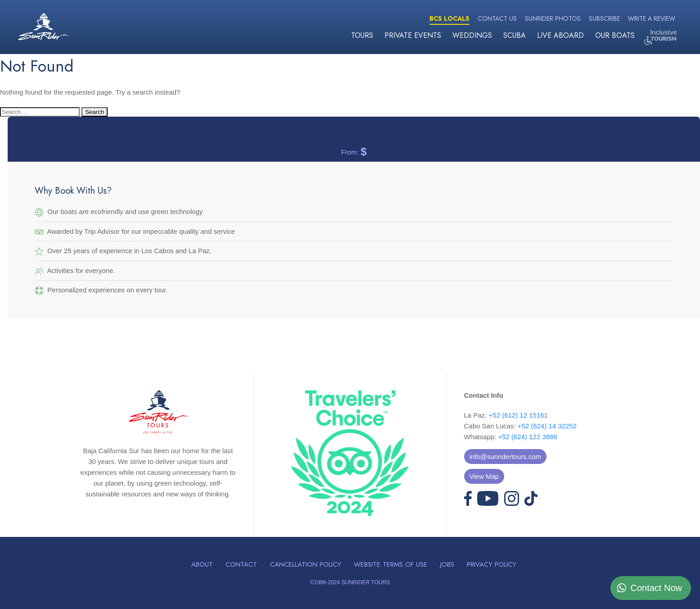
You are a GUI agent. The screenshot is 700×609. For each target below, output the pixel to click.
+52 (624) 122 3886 (527, 437)
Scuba (515, 35)
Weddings (472, 35)
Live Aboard (560, 35)
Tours (362, 35)
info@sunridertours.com (505, 457)
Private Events (413, 35)
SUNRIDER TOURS (366, 582)
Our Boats (615, 35)
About (202, 564)
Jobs (447, 564)
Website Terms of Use (391, 564)
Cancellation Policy (306, 564)
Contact (241, 564)
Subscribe (604, 18)
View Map (484, 476)
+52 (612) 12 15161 (518, 415)
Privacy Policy (492, 564)
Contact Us (497, 18)
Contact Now (657, 588)
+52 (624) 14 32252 (547, 426)
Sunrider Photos (553, 18)
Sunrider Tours (43, 27)
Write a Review (652, 18)
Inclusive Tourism (662, 37)
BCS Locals (449, 18)
